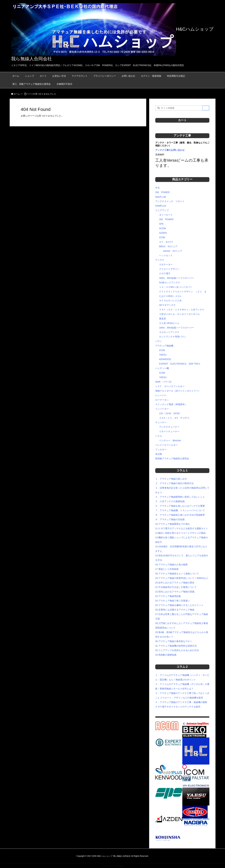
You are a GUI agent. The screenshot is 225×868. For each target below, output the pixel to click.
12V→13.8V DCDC (170, 413)
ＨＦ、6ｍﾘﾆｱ (166, 242)
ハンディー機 (162, 368)
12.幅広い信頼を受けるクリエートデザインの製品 (180, 533)
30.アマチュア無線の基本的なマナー (174, 641)
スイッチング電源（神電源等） (171, 404)
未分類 (159, 454)
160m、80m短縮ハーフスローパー (177, 278)
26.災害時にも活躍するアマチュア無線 (175, 610)
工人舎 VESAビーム (169, 323)
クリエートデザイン (169, 269)
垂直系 (163, 319)
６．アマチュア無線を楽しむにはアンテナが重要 (180, 506)
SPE (161, 224)
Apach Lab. (161, 197)
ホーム (17, 94)
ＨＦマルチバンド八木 (170, 301)
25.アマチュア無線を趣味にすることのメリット (179, 605)
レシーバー (161, 395)
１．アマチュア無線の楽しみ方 (171, 479)
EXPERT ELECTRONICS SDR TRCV (180, 364)
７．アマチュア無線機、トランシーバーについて (180, 510)
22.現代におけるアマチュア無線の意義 (175, 592)
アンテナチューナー (169, 427)
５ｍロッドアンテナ (169, 332)
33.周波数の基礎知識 (166, 655)
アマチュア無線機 (164, 346)
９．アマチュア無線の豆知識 (170, 519)
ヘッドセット (166, 255)
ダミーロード (166, 215)
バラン (159, 341)
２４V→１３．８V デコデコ (174, 418)
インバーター (162, 409)
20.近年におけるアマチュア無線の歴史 (175, 583)
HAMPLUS (161, 206)
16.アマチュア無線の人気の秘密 (171, 565)
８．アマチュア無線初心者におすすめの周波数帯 (180, 515)
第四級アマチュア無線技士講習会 (172, 458)
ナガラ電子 (165, 273)
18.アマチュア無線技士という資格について (177, 574)
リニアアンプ (162, 210)
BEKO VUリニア (168, 246)
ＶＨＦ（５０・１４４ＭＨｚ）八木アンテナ (182, 310)
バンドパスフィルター (167, 445)
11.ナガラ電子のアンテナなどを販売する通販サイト (182, 528)
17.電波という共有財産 (167, 569)
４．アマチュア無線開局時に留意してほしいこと (180, 497)
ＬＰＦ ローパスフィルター (170, 386)
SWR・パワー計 (164, 382)
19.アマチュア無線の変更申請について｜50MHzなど (182, 578)
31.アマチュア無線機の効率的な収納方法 (176, 646)
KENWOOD (165, 359)
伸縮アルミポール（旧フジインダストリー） (178, 391)
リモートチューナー (169, 431)
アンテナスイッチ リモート (170, 201)
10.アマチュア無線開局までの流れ (173, 524)
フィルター (161, 449)
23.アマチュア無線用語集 (168, 596)
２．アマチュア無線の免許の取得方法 (174, 483)
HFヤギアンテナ (167, 305)
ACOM (163, 228)
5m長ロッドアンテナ (170, 283)
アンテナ (160, 260)
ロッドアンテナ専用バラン (173, 337)
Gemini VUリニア (173, 251)
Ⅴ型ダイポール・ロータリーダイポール (179, 314)
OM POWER (162, 192)
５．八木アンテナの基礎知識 (170, 501)
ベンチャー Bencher (170, 440)
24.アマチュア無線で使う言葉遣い (173, 601)
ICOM (162, 237)
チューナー (161, 422)
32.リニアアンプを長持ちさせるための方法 (177, 650)
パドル (159, 436)
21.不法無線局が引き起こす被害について (176, 587)
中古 (158, 188)
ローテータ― (162, 400)
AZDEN (163, 233)
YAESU (163, 355)
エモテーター (166, 264)
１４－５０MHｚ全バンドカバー (176, 287)
